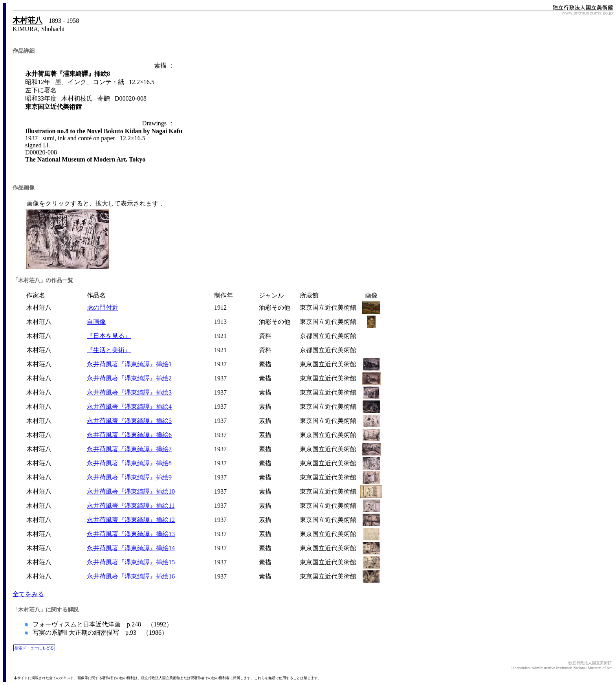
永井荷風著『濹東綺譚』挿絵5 (129, 421)
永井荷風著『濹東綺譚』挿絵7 (129, 449)
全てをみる (28, 594)
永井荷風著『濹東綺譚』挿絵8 (129, 463)
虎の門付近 (103, 308)
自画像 (96, 322)
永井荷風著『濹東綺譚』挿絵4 (129, 407)
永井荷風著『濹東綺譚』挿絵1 (129, 364)
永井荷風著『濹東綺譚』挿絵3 (129, 392)
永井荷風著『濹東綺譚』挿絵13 (131, 534)
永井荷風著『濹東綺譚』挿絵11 (131, 506)
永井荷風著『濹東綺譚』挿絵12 (131, 520)
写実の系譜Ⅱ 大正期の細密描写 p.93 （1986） (99, 633)
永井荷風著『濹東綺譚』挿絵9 (129, 477)
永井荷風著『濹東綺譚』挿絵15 (131, 562)
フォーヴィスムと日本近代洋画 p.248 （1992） (102, 624)
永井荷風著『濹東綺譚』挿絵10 (131, 491)
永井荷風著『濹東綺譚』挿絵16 (131, 576)
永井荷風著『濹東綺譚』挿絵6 (129, 435)
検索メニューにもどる (34, 648)
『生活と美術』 (109, 350)
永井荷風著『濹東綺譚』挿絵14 (131, 548)
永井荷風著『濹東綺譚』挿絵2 (129, 378)
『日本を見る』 (109, 336)
